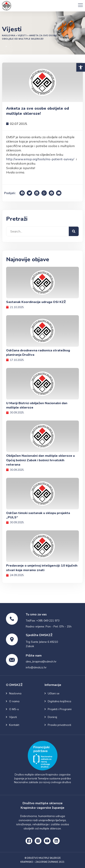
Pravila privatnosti (59, 725)
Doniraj (52, 717)
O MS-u (14, 709)
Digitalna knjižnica (59, 701)
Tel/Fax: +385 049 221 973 (43, 621)
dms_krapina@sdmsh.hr (41, 661)
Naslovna (9, 35)
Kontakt (14, 725)
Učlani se (54, 693)
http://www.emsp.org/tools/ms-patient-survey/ (40, 159)
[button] (81, 67)
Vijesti (22, 35)
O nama (14, 701)
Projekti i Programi (60, 709)
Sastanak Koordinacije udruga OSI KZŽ (36, 302)
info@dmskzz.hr (36, 667)
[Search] (74, 231)
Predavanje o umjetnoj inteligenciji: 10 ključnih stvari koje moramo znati (42, 568)
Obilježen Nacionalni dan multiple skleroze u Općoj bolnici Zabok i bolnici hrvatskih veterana (40, 460)
